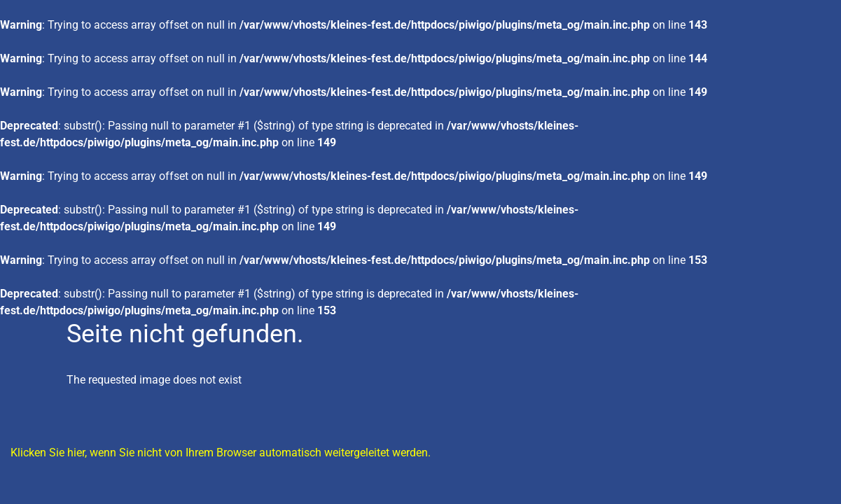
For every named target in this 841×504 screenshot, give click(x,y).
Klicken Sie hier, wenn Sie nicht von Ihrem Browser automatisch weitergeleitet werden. (221, 453)
